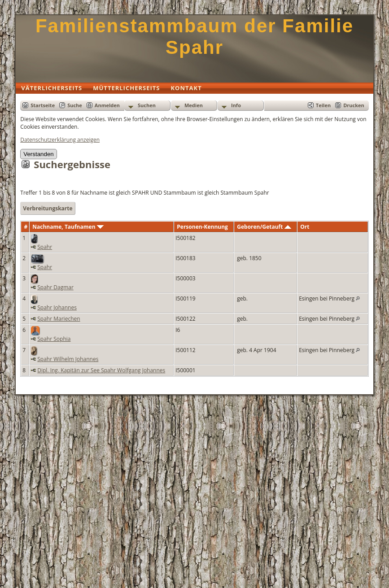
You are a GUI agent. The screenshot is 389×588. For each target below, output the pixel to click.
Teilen (323, 105)
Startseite (43, 105)
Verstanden (38, 154)
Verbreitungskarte (48, 208)
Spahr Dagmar (55, 287)
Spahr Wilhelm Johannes (68, 359)
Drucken (354, 105)
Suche (75, 105)
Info (236, 105)
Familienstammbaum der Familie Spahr (194, 37)
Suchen (147, 105)
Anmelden (107, 105)
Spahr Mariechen (59, 319)
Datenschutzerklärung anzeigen (60, 140)
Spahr (45, 247)
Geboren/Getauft (264, 227)
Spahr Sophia (54, 339)
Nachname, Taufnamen (68, 227)
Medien (194, 105)
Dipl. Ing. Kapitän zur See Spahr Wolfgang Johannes (101, 370)
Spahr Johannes (57, 307)
